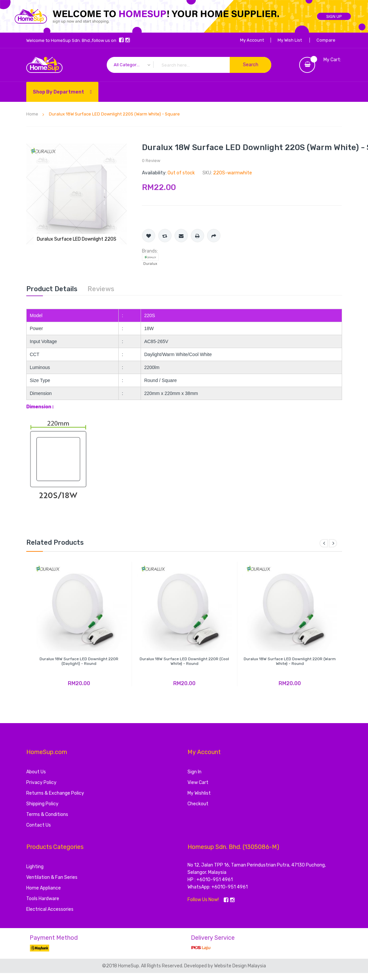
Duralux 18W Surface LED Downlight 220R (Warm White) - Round (290, 661)
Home (32, 114)
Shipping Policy (42, 804)
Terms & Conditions (47, 814)
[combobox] (189, 65)
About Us (36, 772)
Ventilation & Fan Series (52, 877)
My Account (252, 40)
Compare (326, 40)
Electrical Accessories (50, 909)
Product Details (52, 289)
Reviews (101, 289)
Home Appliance (44, 888)
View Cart (198, 783)
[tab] (52, 289)
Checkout (198, 804)
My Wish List (290, 40)
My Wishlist (199, 793)
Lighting (35, 867)
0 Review (151, 161)
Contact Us (39, 825)
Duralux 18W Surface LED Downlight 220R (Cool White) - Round (184, 661)
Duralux (150, 264)
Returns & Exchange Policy (55, 793)
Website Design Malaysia (240, 966)
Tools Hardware (43, 899)
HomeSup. (129, 966)
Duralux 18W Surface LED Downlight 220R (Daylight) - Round (79, 661)
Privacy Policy (41, 783)
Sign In (194, 772)
